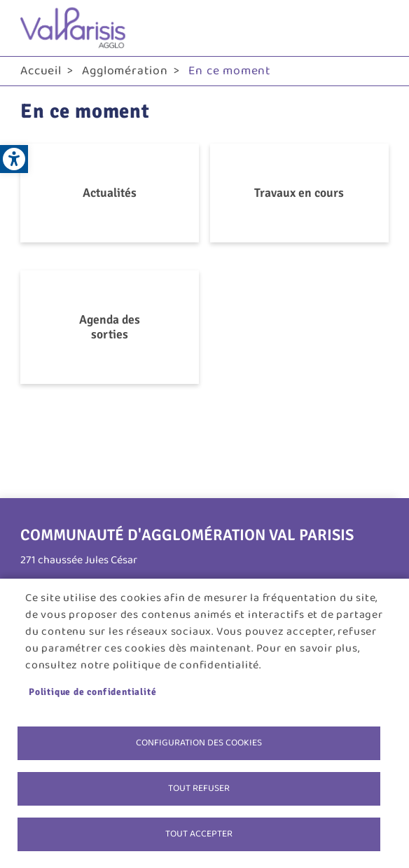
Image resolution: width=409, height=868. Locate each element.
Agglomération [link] (125, 71)
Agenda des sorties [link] (110, 327)
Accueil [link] (41, 71)
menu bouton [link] (375, 28)
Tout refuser (199, 788)
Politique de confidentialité (92, 692)
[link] (14, 159)
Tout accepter (199, 834)
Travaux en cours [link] (299, 193)
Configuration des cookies (199, 743)
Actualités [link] (110, 193)
